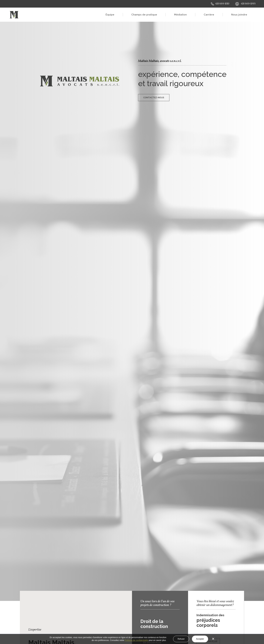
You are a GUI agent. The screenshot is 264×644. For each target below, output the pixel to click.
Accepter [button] (200, 639)
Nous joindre (239, 15)
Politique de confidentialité (136, 640)
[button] (213, 639)
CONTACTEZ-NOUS (154, 93)
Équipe (110, 15)
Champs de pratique (144, 15)
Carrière (209, 15)
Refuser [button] (181, 639)
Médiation (180, 15)
